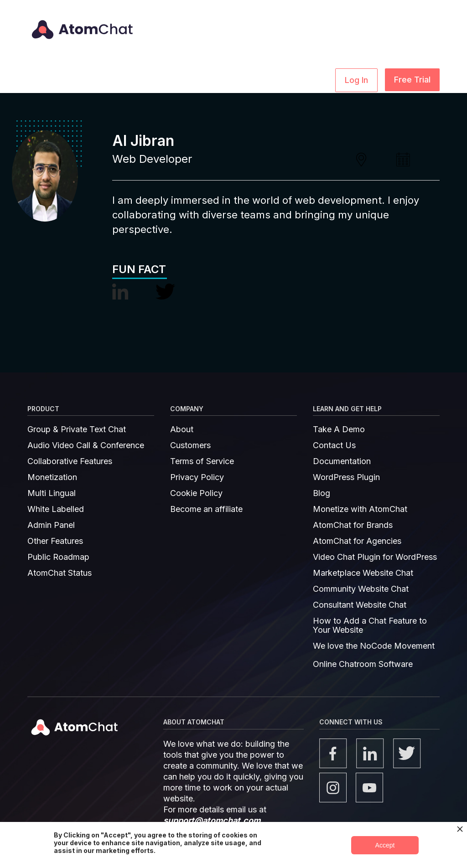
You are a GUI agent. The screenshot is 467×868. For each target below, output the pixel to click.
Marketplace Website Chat (363, 573)
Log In (356, 80)
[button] (100, 79)
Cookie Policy (196, 493)
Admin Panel (51, 525)
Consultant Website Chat (360, 605)
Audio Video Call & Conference (86, 445)
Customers (190, 445)
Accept (385, 845)
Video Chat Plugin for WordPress (375, 557)
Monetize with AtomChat (360, 509)
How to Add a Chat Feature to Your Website (370, 625)
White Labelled (56, 509)
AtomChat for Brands (353, 525)
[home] (80, 23)
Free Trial (412, 80)
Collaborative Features (70, 461)
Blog (322, 493)
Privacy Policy (197, 477)
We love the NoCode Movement (374, 646)
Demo (314, 79)
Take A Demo (339, 429)
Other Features (55, 541)
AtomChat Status (60, 573)
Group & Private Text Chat (77, 429)
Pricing (280, 79)
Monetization (52, 477)
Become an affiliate (206, 509)
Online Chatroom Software (363, 664)
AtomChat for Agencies (357, 541)
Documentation (342, 461)
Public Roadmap (58, 557)
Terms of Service (202, 461)
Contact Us (334, 445)
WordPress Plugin (346, 477)
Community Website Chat (361, 589)
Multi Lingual (52, 493)
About (182, 429)
